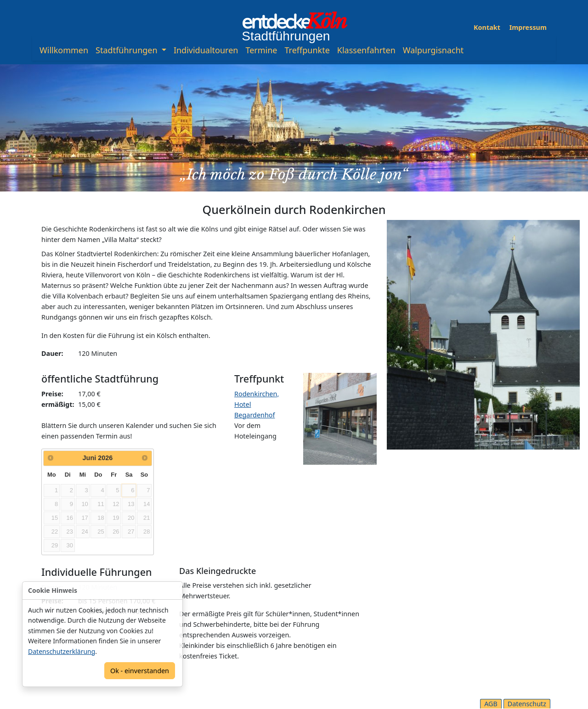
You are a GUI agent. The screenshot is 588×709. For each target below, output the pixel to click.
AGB (491, 704)
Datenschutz (527, 704)
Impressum (528, 27)
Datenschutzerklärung (62, 651)
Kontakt (487, 27)
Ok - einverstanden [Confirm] (140, 671)
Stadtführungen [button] (127, 50)
